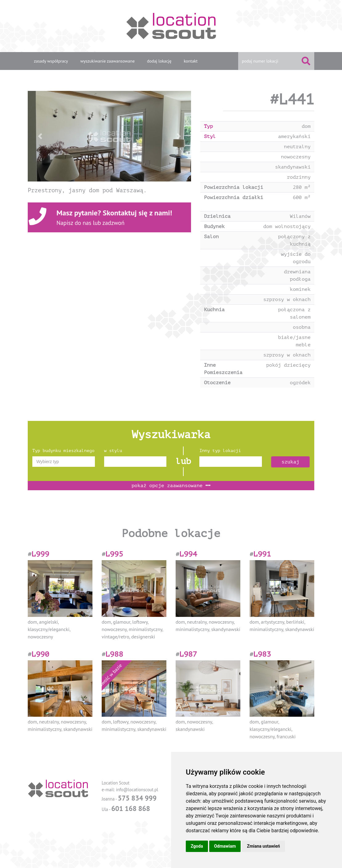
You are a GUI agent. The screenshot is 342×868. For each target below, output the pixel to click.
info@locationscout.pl (137, 790)
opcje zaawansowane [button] (171, 486)
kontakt (191, 61)
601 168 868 (131, 808)
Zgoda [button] (197, 846)
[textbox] (64, 462)
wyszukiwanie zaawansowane (108, 61)
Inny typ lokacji (220, 451)
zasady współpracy (51, 61)
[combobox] (64, 462)
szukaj (291, 462)
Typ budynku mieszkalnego (63, 451)
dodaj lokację (159, 61)
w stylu (113, 451)
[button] (40, 136)
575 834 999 (137, 798)
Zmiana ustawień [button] (263, 846)
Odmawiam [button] (225, 846)
